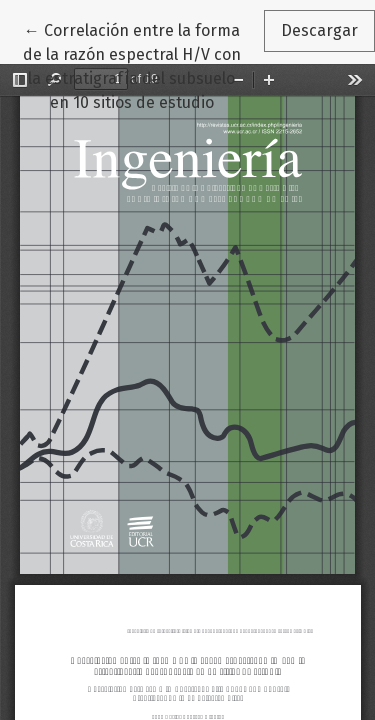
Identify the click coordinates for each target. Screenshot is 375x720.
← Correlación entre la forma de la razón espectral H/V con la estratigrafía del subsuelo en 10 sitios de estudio (143, 65)
